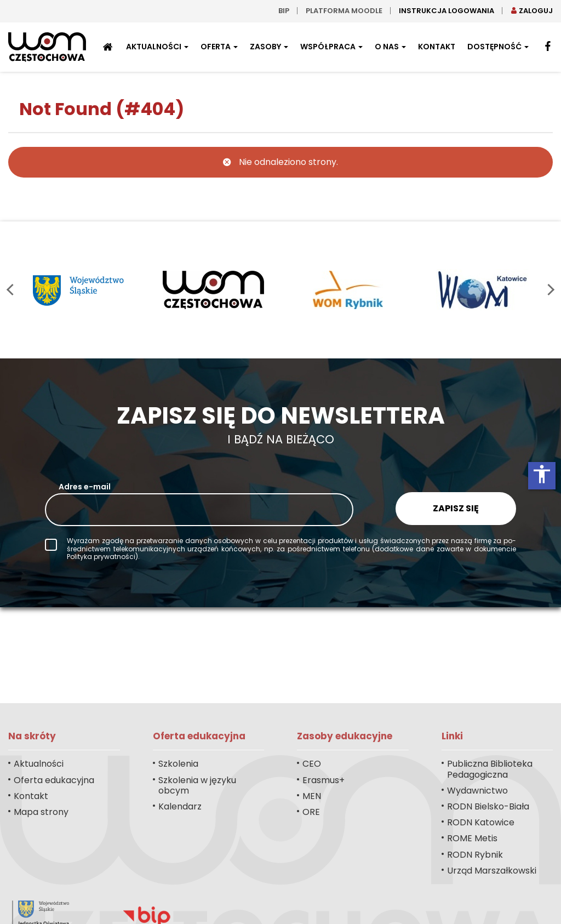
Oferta (219, 47)
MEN (312, 796)
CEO (312, 764)
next (549, 290)
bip (284, 11)
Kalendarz (180, 806)
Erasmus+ (324, 780)
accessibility (542, 474)
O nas (390, 47)
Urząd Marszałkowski (492, 871)
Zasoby (269, 47)
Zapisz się (456, 508)
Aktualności (157, 47)
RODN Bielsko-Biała (488, 806)
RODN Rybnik (475, 855)
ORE (311, 812)
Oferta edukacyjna (54, 780)
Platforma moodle (344, 11)
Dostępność (498, 47)
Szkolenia (178, 764)
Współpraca (331, 47)
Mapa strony (41, 812)
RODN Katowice (481, 822)
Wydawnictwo (477, 791)
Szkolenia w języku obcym (197, 785)
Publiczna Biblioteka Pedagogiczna (490, 769)
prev (12, 290)
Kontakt (437, 47)
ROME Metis (472, 838)
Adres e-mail (85, 487)
